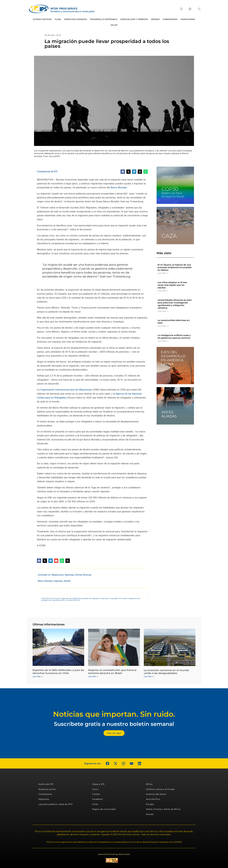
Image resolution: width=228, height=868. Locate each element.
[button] (199, 9)
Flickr (95, 804)
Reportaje (69, 575)
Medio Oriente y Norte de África (163, 809)
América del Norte (156, 794)
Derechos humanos (76, 19)
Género (155, 19)
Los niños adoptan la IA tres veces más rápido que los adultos (172, 285)
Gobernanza (170, 19)
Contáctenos (45, 794)
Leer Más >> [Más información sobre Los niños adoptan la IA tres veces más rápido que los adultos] (163, 291)
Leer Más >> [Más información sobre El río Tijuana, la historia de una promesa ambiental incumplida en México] (163, 273)
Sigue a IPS (98, 784)
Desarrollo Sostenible (104, 19)
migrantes (58, 581)
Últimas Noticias (42, 19)
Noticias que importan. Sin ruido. (114, 714)
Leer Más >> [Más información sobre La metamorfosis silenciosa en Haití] (163, 326)
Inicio (95, 789)
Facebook (97, 799)
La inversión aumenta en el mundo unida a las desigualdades (166, 672)
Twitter (96, 794)
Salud (114, 25)
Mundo (67, 581)
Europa (150, 804)
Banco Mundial (119, 188)
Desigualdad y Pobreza (134, 19)
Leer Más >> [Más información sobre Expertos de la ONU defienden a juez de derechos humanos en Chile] (38, 676)
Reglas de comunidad (104, 809)
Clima (58, 19)
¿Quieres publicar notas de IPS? (56, 804)
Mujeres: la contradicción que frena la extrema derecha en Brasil (112, 672)
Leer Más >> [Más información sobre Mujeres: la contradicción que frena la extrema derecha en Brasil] (93, 676)
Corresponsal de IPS (47, 171)
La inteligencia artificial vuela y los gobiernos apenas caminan (174, 337)
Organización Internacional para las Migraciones (66, 390)
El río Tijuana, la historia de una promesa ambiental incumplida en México (175, 267)
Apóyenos (44, 799)
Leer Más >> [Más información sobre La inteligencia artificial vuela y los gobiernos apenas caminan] (163, 341)
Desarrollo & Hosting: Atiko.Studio (114, 854)
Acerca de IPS (46, 784)
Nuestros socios (47, 789)
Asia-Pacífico (153, 799)
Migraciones (188, 19)
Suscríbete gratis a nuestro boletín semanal (114, 724)
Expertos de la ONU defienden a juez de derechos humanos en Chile (58, 672)
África (149, 784)
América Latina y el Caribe (160, 789)
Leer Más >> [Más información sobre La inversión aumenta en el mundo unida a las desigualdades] (149, 676)
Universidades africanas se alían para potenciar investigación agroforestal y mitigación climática (175, 304)
